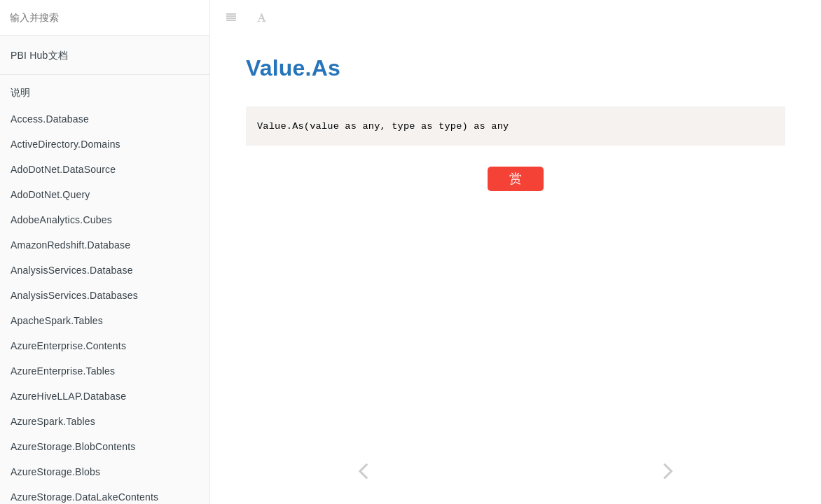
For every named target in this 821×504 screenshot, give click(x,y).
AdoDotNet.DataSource (63, 169)
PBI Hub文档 (39, 55)
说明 (20, 92)
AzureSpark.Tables (53, 421)
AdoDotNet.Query (50, 195)
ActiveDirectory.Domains (65, 144)
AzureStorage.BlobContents (73, 447)
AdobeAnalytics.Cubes (61, 220)
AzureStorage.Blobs (55, 472)
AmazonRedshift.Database (70, 245)
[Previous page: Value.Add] (363, 471)
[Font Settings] (262, 17)
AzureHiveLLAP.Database (68, 396)
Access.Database (50, 119)
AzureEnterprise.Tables (63, 371)
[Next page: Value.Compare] (668, 471)
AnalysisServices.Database (72, 270)
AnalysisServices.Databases (74, 295)
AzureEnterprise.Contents (68, 346)
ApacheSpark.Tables (57, 321)
